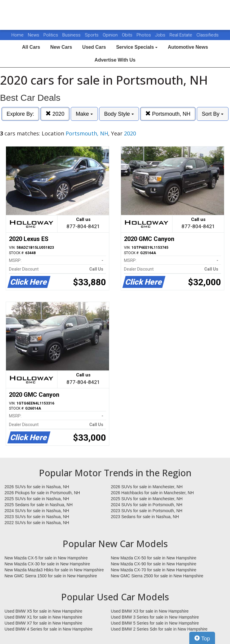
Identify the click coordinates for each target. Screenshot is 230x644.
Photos (144, 35)
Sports (92, 35)
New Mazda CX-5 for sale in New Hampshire (46, 558)
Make (84, 114)
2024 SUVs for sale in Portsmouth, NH (147, 505)
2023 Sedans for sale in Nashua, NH (145, 517)
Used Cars (94, 47)
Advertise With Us (115, 60)
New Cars (61, 47)
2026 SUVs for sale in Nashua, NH (37, 487)
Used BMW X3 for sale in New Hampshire (150, 611)
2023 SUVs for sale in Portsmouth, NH (147, 511)
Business (72, 35)
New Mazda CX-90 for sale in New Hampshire (154, 564)
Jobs (161, 35)
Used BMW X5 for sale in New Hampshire (43, 611)
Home (18, 35)
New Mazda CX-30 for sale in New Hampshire (47, 564)
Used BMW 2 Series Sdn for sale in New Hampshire (159, 629)
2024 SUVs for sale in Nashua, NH (37, 511)
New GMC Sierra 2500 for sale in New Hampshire (157, 576)
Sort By (213, 114)
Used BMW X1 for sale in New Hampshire (43, 617)
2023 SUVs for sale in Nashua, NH (37, 517)
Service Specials (137, 47)
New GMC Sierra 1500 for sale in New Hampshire (51, 576)
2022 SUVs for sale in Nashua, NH (37, 523)
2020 (55, 114)
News (34, 35)
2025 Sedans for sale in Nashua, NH (38, 505)
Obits (128, 35)
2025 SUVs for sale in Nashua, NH (37, 499)
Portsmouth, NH (168, 114)
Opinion (111, 35)
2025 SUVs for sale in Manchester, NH (147, 499)
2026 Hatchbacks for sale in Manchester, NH (152, 493)
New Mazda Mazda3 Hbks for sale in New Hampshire (54, 570)
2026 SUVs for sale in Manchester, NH (147, 487)
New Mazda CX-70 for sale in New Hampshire (154, 570)
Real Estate (181, 35)
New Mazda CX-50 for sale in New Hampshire (154, 558)
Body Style (119, 114)
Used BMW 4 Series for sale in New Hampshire (49, 629)
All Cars (31, 47)
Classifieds (208, 35)
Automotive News (188, 47)
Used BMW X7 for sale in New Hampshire (43, 623)
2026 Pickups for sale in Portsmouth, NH (42, 493)
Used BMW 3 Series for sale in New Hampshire (155, 617)
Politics (51, 35)
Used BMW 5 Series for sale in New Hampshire (155, 623)
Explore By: (20, 114)
